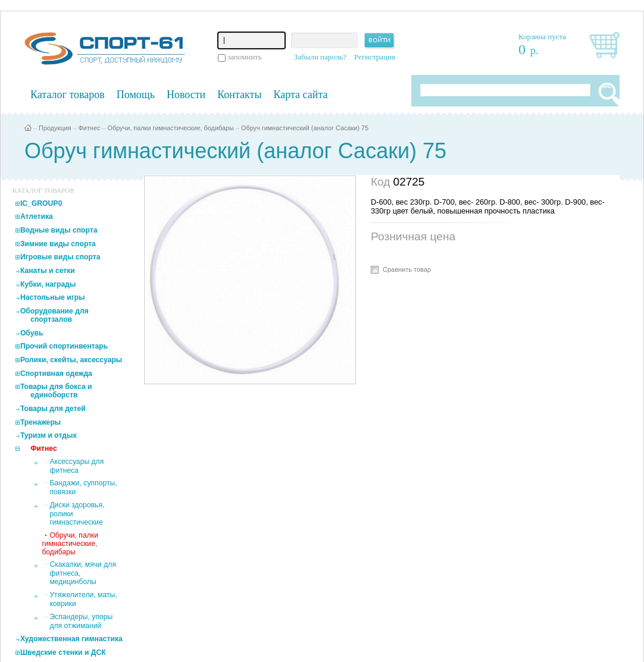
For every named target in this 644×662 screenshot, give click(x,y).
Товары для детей (53, 409)
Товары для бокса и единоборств (56, 391)
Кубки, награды (48, 284)
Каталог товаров (68, 95)
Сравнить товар (407, 269)
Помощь (136, 95)
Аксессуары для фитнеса (76, 466)
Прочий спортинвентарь (64, 346)
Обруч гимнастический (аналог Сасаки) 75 (305, 128)
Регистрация (375, 57)
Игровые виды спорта (60, 257)
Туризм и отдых (49, 435)
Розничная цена (413, 236)
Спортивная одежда (56, 374)
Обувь (32, 333)
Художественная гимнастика (71, 639)
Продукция (55, 128)
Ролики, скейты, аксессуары (71, 360)
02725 (409, 182)
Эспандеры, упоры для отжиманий (81, 621)
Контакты (239, 95)
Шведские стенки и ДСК (63, 652)
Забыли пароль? (320, 57)
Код (382, 182)
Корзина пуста (542, 37)
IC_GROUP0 (41, 203)
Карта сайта (301, 95)
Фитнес (90, 128)
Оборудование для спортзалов (54, 315)
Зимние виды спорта (58, 244)
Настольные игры (53, 297)
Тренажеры (40, 422)
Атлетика (37, 217)
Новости (186, 95)
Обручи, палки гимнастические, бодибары (170, 128)
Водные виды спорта (59, 230)
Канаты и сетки (48, 271)
